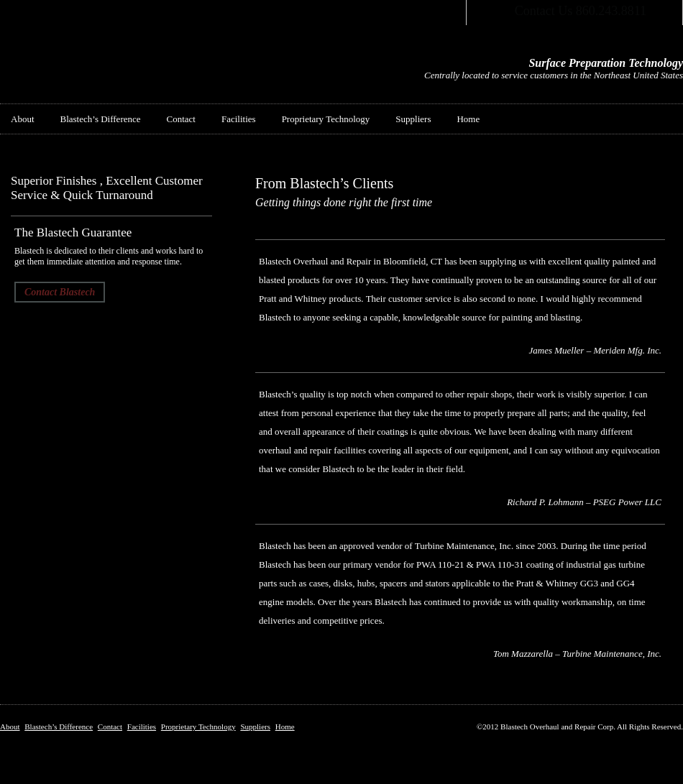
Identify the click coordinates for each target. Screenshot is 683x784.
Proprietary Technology (326, 119)
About (23, 119)
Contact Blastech (60, 292)
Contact (181, 119)
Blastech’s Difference (101, 119)
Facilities (239, 119)
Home (468, 119)
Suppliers (413, 119)
